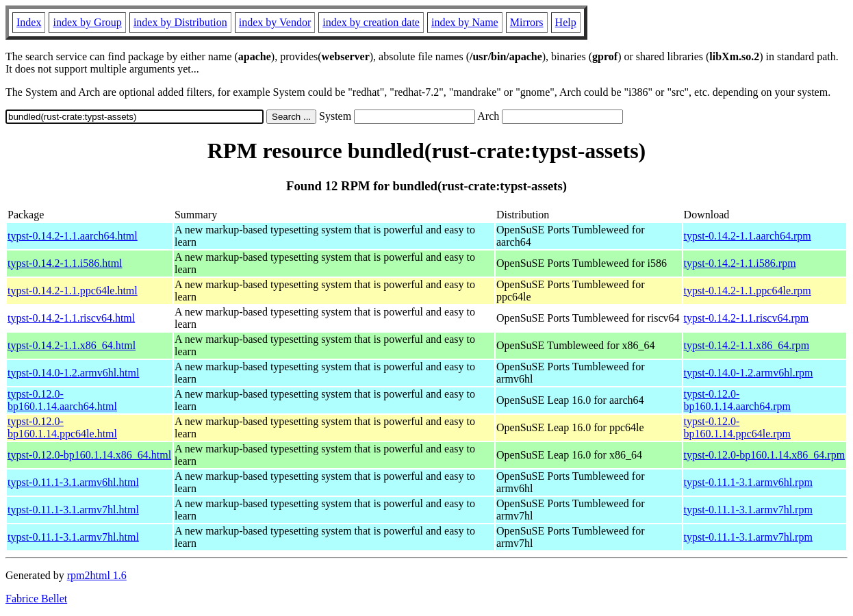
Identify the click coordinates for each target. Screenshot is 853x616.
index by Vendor (275, 22)
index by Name (465, 22)
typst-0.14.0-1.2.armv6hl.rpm (749, 373)
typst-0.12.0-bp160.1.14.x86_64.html (89, 455)
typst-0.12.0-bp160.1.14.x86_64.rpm (765, 455)
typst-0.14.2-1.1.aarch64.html (73, 236)
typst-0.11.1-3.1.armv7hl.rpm (748, 510)
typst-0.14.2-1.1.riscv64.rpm (747, 318)
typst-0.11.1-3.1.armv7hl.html (73, 510)
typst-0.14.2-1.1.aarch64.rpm (748, 236)
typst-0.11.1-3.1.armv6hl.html (73, 482)
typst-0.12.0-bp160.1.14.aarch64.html (62, 400)
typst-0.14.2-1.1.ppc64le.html (73, 291)
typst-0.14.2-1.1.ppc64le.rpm (748, 291)
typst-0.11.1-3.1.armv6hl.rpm (748, 482)
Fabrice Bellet (36, 599)
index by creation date (371, 22)
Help (566, 22)
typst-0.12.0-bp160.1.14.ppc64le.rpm (737, 427)
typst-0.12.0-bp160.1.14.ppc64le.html (62, 427)
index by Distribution (180, 22)
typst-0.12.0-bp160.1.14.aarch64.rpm (737, 400)
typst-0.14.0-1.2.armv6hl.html (73, 373)
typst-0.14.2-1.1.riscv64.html (71, 318)
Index (29, 22)
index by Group (87, 22)
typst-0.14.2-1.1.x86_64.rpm (747, 345)
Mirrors (527, 22)
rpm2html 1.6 (97, 575)
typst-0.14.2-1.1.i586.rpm (740, 263)
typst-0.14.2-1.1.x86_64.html (72, 345)
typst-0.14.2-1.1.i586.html (65, 263)
